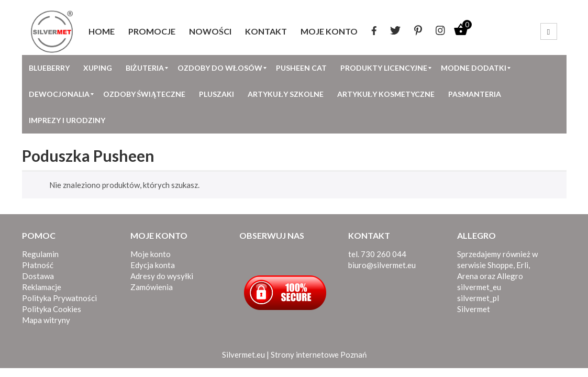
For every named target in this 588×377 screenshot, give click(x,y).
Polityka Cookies (52, 309)
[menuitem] (102, 31)
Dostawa (38, 276)
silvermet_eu (479, 287)
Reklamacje (42, 287)
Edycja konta (153, 265)
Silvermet (474, 309)
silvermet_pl (478, 298)
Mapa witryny (46, 320)
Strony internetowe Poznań (319, 354)
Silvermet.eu (243, 354)
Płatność (38, 265)
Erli (522, 265)
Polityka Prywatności (59, 298)
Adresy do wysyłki (162, 276)
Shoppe (500, 265)
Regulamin (40, 254)
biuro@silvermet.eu (382, 265)
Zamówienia (152, 287)
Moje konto (151, 254)
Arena (468, 276)
